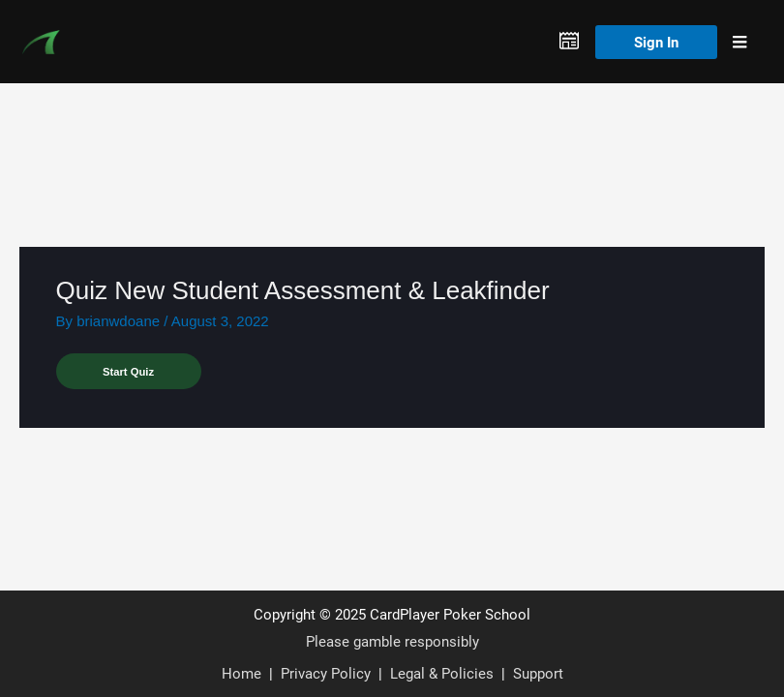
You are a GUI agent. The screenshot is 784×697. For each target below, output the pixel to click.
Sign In (656, 42)
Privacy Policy (326, 673)
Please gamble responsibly (392, 641)
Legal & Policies (442, 673)
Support (538, 673)
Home (241, 673)
